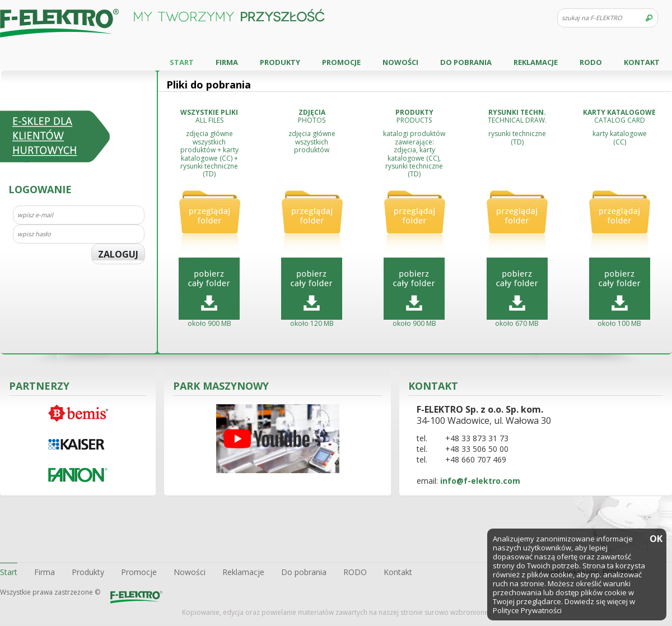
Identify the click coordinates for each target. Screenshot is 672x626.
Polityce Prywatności (527, 610)
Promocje (341, 62)
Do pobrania (466, 62)
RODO (591, 62)
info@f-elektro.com (480, 481)
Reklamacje (536, 62)
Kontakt (642, 62)
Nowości (400, 62)
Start (182, 62)
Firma (227, 62)
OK (655, 539)
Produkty (280, 62)
